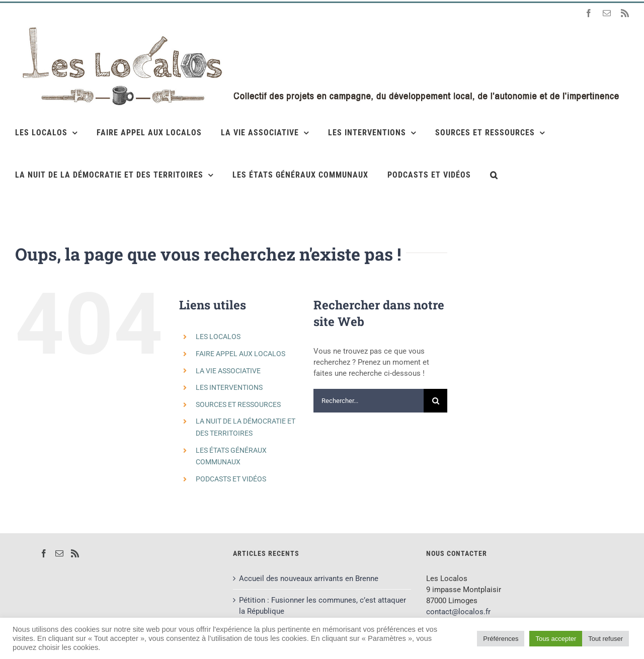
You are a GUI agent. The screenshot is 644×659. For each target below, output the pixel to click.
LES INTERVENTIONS (229, 387)
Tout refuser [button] (606, 639)
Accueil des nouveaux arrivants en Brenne (309, 579)
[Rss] (75, 553)
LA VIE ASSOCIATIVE (228, 371)
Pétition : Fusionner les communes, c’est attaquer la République (323, 606)
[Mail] (59, 553)
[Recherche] (435, 401)
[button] (494, 175)
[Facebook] (44, 553)
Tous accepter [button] (556, 639)
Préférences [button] (501, 639)
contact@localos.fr (458, 612)
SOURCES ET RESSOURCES (238, 404)
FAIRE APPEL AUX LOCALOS (240, 354)
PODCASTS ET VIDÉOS (231, 479)
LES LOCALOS (218, 337)
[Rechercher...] (369, 401)
